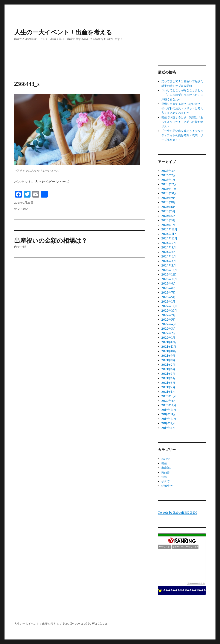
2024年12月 (169, 229)
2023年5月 (168, 297)
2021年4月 (168, 378)
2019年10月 (169, 419)
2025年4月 (169, 216)
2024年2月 (169, 266)
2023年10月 (169, 279)
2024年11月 (169, 234)
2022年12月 (169, 306)
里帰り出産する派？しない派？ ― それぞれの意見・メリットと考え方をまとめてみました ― (183, 108)
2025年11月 (169, 189)
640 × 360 (21, 209)
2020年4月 (169, 405)
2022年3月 (169, 329)
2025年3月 (168, 220)
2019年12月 (169, 410)
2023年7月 (168, 293)
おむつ (166, 459)
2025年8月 (168, 202)
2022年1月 (168, 338)
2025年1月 (168, 225)
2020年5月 (169, 401)
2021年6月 (168, 369)
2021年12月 (169, 342)
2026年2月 (169, 175)
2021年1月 (168, 392)
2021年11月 (169, 347)
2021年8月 (168, 360)
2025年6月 (168, 207)
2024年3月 (169, 261)
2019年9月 (168, 423)
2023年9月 (169, 284)
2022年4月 (169, 324)
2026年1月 (168, 180)
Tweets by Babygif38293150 (178, 513)
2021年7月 (168, 365)
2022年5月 (168, 320)
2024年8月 (169, 247)
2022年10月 (169, 311)
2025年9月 (168, 198)
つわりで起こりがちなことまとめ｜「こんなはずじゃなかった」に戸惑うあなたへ (182, 95)
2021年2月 (168, 387)
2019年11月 (169, 414)
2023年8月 (169, 288)
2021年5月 (168, 374)
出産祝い (167, 468)
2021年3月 (168, 383)
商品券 (166, 472)
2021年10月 (169, 351)
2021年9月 (168, 356)
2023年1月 (168, 302)
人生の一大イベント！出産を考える (63, 32)
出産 (164, 463)
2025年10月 (169, 193)
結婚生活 (167, 486)
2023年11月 (169, 275)
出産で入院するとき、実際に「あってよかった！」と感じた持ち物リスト (182, 122)
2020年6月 (169, 396)
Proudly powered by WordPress (85, 624)
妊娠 (164, 477)
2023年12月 (169, 270)
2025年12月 (169, 184)
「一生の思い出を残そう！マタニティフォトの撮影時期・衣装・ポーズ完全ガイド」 (182, 135)
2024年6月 (169, 257)
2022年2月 (169, 333)
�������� (196, 583)
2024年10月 (169, 238)
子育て (166, 481)
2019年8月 (168, 428)
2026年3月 (169, 171)
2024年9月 (169, 243)
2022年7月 (168, 315)
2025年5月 (168, 211)
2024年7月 (169, 252)
